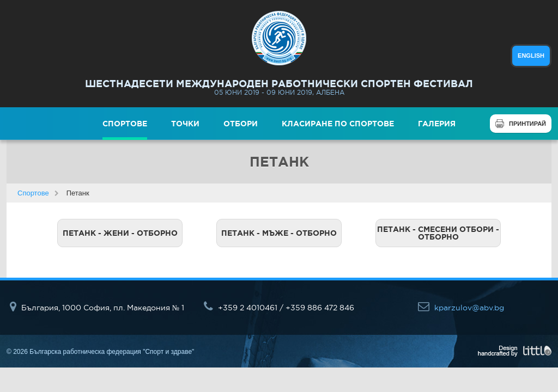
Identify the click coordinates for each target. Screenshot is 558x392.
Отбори (241, 124)
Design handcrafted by (515, 351)
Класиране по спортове (338, 124)
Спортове (125, 124)
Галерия (437, 124)
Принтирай (527, 124)
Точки (185, 124)
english (531, 56)
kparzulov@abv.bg (461, 308)
